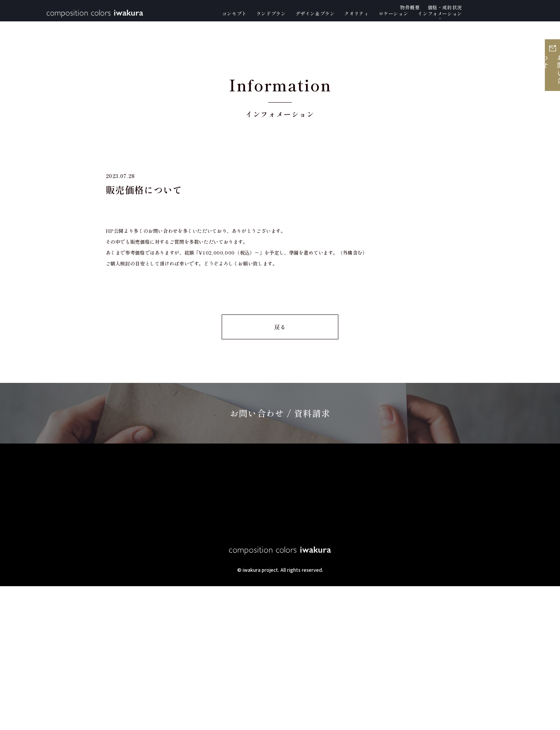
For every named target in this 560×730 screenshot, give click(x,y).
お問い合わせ (550, 88)
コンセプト (64, 627)
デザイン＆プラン (185, 627)
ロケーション (303, 627)
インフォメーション (372, 627)
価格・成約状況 (489, 627)
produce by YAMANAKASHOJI (280, 720)
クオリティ (247, 627)
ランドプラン (119, 627)
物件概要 (434, 627)
